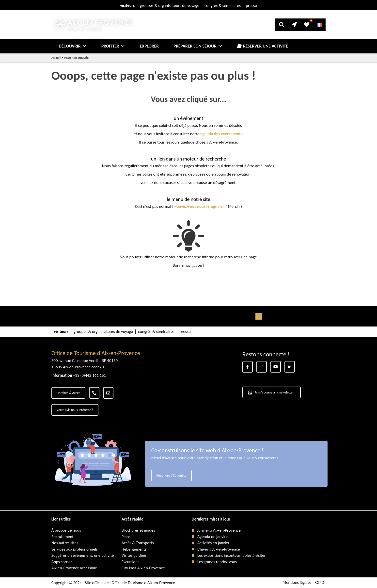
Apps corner (62, 562)
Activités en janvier (213, 543)
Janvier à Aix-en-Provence (219, 530)
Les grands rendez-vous (217, 562)
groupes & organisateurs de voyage (169, 6)
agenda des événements (221, 134)
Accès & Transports (138, 543)
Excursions (130, 562)
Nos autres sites (65, 543)
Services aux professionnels (75, 549)
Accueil (56, 58)
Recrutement (63, 537)
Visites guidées (134, 555)
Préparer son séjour (198, 46)
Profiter (113, 46)
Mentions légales (297, 583)
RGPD (319, 583)
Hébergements (134, 549)
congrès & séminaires (223, 6)
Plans (126, 537)
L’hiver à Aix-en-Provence (219, 549)
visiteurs (127, 6)
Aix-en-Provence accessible (74, 568)
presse (251, 6)
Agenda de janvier (213, 537)
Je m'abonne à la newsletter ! (272, 392)
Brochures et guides (138, 530)
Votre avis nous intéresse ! (75, 410)
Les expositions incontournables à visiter (232, 555)
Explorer (149, 46)
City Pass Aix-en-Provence (143, 568)
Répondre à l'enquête (171, 476)
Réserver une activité (266, 46)
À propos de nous (66, 530)
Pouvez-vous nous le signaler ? (201, 206)
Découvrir (73, 46)
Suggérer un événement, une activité (83, 555)
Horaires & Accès (68, 393)
